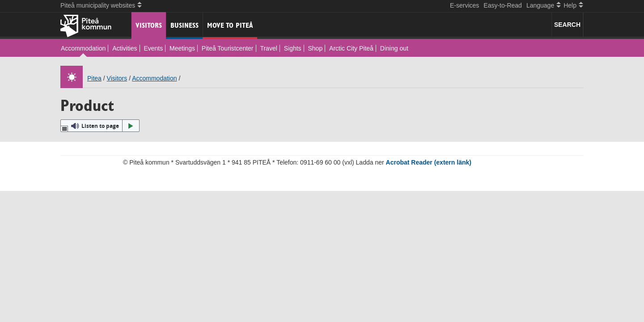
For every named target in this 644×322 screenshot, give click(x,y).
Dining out (394, 48)
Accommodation (83, 48)
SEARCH (567, 25)
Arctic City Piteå (351, 48)
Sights (293, 48)
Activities (125, 48)
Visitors (149, 25)
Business (184, 25)
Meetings (182, 48)
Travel (268, 48)
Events (153, 48)
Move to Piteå (230, 25)
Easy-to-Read (503, 5)
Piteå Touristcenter (228, 48)
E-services (464, 5)
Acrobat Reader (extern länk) (429, 162)
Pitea (94, 78)
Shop (316, 48)
